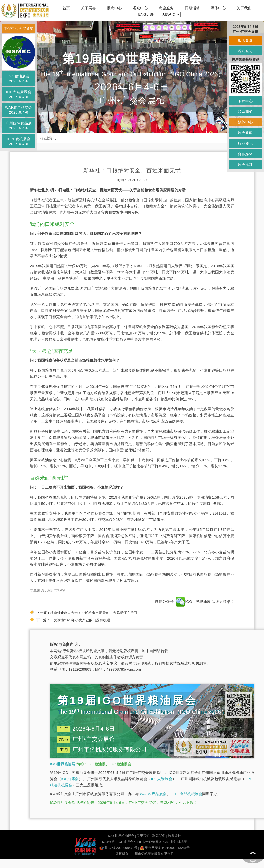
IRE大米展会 (162, 779)
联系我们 (159, 836)
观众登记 (245, 51)
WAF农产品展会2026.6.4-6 (19, 110)
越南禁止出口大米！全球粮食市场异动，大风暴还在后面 (94, 613)
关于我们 (244, 8)
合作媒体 (245, 154)
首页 (66, 8)
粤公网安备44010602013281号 (165, 848)
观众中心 (140, 8)
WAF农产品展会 (153, 794)
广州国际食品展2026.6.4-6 (19, 126)
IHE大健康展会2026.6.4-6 (19, 94)
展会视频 (245, 165)
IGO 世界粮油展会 (121, 836)
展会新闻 (245, 133)
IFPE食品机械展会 (187, 794)
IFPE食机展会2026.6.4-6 (19, 141)
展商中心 (114, 8)
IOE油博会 (70, 779)
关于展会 (88, 8)
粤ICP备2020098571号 (118, 848)
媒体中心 (218, 8)
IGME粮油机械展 (175, 842)
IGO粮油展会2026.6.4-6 (19, 79)
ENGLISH (146, 14)
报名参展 (245, 40)
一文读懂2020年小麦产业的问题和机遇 (80, 620)
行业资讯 (49, 138)
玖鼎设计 (175, 836)
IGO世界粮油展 (63, 764)
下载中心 (245, 101)
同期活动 (192, 8)
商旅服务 (166, 8)
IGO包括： (110, 842)
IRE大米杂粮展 (148, 842)
